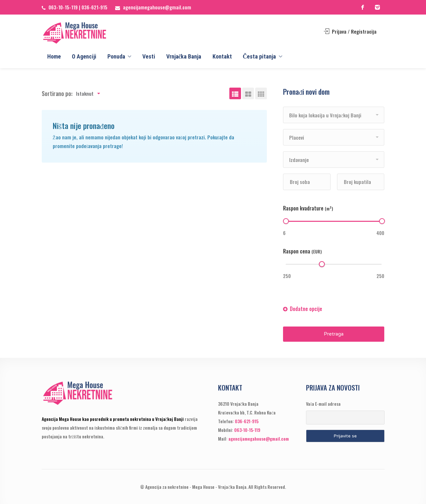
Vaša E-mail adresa (323, 404)
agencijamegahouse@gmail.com (157, 7)
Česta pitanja (260, 56)
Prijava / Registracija (350, 31)
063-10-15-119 (63, 7)
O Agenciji (84, 56)
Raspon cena (302, 251)
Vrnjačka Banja (184, 56)
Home (54, 56)
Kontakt (222, 56)
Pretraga (334, 334)
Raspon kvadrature (308, 208)
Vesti (149, 56)
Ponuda (116, 56)
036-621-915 (94, 7)
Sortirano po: (57, 93)
